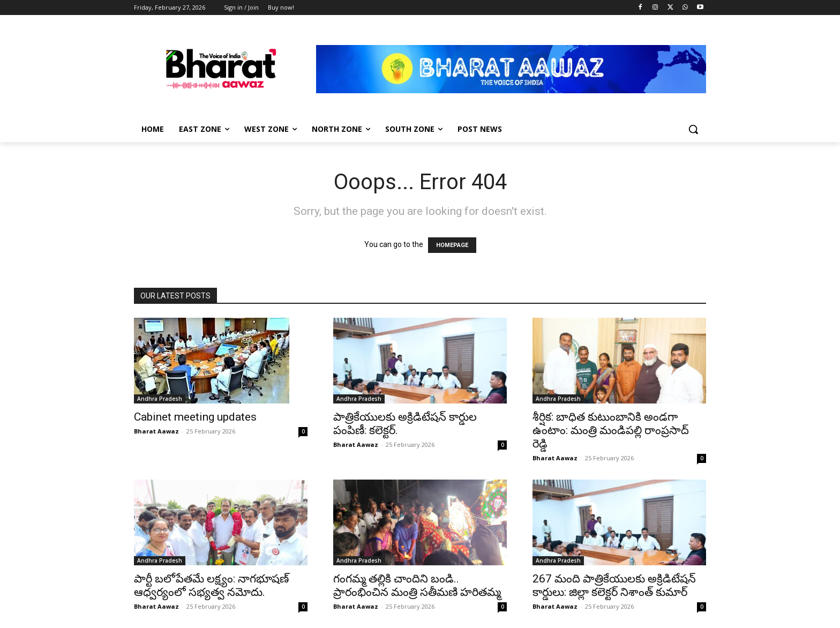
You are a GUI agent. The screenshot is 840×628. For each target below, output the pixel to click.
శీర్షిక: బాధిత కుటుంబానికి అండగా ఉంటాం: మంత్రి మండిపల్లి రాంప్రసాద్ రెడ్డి (611, 430)
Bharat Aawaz (156, 431)
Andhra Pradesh (160, 399)
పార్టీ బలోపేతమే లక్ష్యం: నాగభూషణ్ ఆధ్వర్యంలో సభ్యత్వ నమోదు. (211, 585)
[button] (693, 129)
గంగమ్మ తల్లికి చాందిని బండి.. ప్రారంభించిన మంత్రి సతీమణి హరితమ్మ (417, 585)
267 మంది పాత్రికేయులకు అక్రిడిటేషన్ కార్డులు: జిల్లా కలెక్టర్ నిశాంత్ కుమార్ (614, 585)
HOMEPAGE (452, 245)
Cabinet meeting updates (195, 417)
